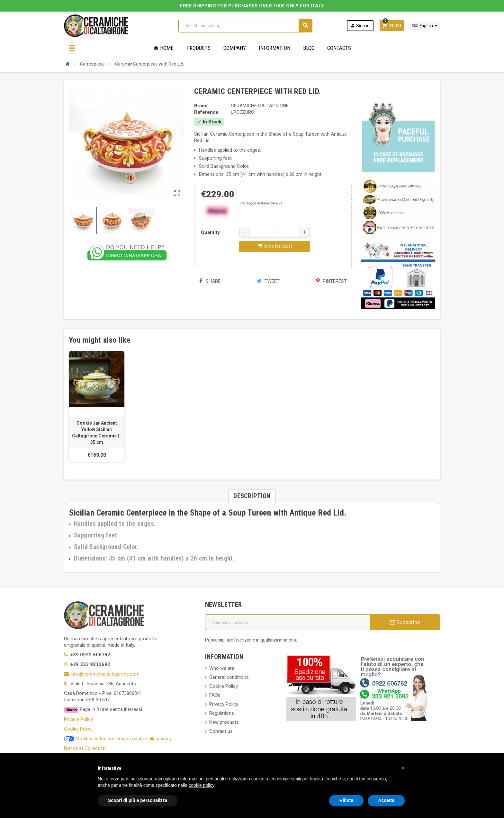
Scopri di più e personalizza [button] (138, 800)
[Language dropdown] (425, 26)
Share (210, 281)
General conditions (229, 677)
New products (224, 722)
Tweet (268, 281)
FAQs (215, 695)
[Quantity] (274, 232)
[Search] (245, 26)
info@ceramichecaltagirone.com (105, 674)
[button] (403, 768)
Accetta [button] (386, 800)
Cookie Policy (78, 729)
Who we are (222, 668)
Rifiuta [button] (346, 800)
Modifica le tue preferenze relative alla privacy (118, 739)
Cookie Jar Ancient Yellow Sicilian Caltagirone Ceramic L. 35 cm (97, 433)
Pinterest (331, 281)
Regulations (222, 713)
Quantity (210, 232)
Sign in (360, 26)
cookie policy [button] (201, 785)
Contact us (221, 731)
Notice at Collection (85, 748)
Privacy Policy (78, 719)
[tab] (252, 496)
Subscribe (405, 622)
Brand (201, 106)
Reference (206, 112)
